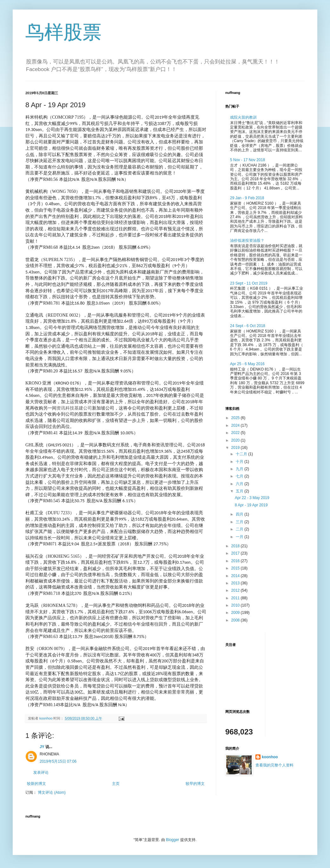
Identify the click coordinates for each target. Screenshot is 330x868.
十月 (240, 462)
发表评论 (41, 773)
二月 (240, 529)
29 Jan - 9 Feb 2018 (247, 198)
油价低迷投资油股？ (247, 240)
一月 (240, 537)
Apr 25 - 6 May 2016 (247, 364)
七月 (240, 476)
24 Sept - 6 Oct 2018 (248, 326)
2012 (236, 590)
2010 (236, 605)
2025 (236, 418)
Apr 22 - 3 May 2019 (252, 498)
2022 (236, 433)
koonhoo (270, 757)
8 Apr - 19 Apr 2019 (251, 505)
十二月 (242, 454)
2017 (236, 553)
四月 (240, 514)
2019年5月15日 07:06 (58, 761)
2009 (236, 613)
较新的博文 (36, 784)
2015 (236, 568)
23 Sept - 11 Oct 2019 (249, 283)
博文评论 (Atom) (52, 792)
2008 (236, 620)
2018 (236, 546)
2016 (236, 561)
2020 (236, 440)
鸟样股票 (63, 32)
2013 (236, 583)
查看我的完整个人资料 (274, 765)
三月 (240, 522)
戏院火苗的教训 (243, 117)
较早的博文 (195, 784)
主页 (116, 784)
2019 (236, 448)
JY (42, 747)
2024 (236, 425)
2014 (236, 576)
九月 (240, 469)
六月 (240, 484)
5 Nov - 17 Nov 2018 (247, 160)
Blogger (172, 840)
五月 (240, 491)
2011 (236, 598)
